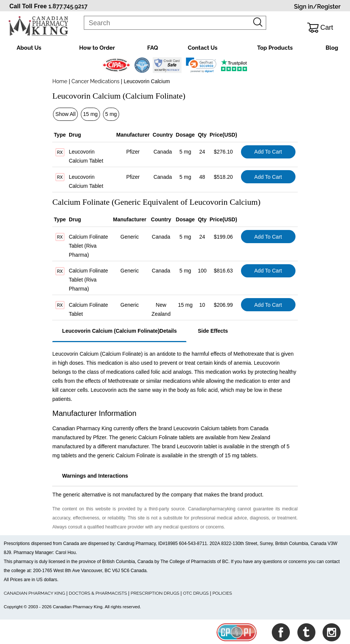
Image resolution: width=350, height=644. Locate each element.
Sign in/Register (317, 7)
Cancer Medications (96, 81)
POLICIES (222, 593)
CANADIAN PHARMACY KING (34, 593)
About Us (29, 48)
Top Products (275, 48)
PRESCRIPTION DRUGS (155, 593)
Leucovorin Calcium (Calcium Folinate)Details (119, 331)
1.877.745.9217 (68, 6)
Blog (332, 48)
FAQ (153, 48)
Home (60, 81)
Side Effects (213, 331)
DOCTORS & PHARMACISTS (98, 593)
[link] (201, 65)
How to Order (97, 48)
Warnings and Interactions (95, 476)
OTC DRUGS (196, 593)
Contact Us (203, 48)
